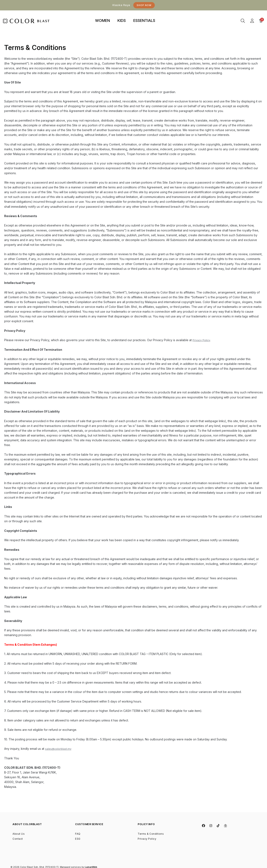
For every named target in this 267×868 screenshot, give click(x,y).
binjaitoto (166, 16)
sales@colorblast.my (59, 749)
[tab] (103, 21)
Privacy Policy (202, 340)
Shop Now (144, 5)
